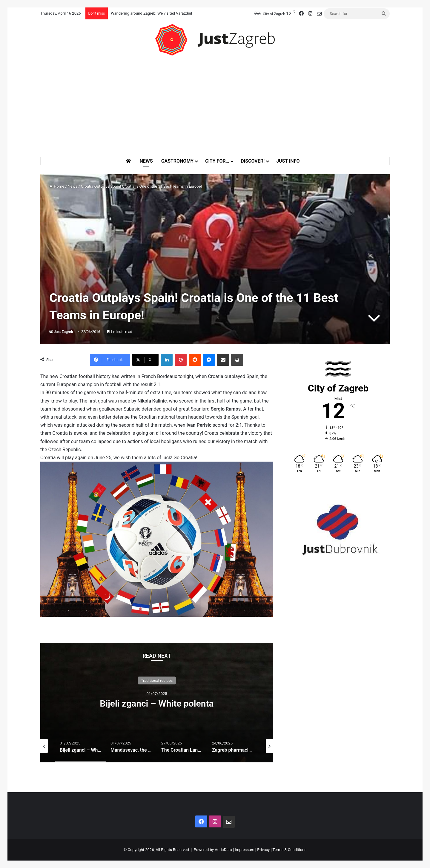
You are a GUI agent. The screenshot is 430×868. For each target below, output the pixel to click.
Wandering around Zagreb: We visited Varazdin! (151, 13)
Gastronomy (177, 161)
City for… (217, 161)
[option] (157, 703)
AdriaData (223, 850)
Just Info (288, 161)
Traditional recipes (157, 680)
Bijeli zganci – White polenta (157, 703)
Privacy (263, 850)
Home (57, 186)
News (146, 161)
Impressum (244, 850)
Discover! (253, 161)
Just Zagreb (63, 332)
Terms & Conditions (290, 850)
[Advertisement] (215, 106)
